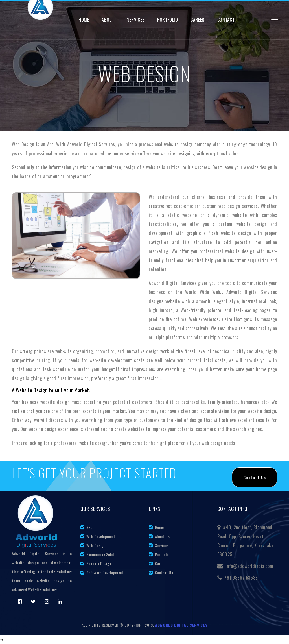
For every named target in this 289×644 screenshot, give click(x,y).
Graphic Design (98, 563)
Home (84, 20)
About (108, 20)
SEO (89, 527)
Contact (226, 20)
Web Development (100, 536)
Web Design (96, 545)
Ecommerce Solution (102, 554)
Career (198, 20)
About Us (162, 536)
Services (136, 20)
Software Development (105, 572)
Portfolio (168, 20)
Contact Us (163, 572)
